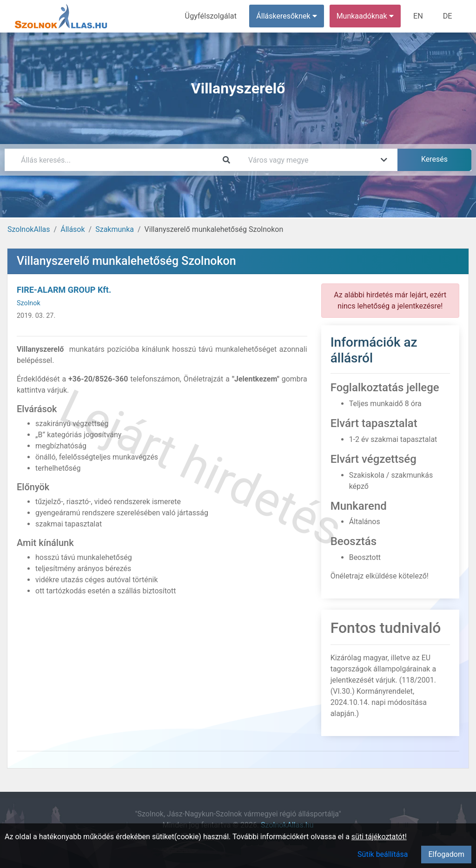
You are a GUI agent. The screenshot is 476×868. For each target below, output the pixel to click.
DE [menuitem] (448, 16)
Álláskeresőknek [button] (288, 16)
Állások (73, 229)
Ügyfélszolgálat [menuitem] (212, 16)
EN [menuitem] (419, 16)
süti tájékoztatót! (379, 837)
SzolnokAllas (29, 229)
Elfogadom (446, 854)
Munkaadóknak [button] (366, 16)
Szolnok (29, 303)
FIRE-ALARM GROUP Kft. (64, 290)
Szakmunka (115, 229)
